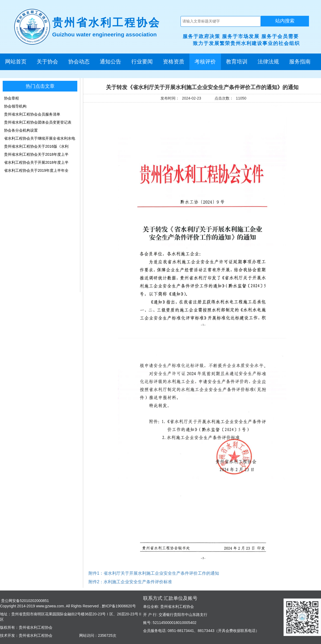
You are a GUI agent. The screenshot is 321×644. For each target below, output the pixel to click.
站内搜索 (285, 21)
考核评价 (205, 62)
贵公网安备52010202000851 (24, 601)
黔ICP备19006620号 (119, 606)
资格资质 (174, 62)
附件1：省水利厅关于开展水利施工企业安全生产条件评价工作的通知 (154, 573)
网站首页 (16, 62)
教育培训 (237, 62)
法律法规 (268, 62)
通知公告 (110, 62)
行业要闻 (142, 62)
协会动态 (79, 62)
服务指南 (300, 62)
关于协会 (47, 62)
